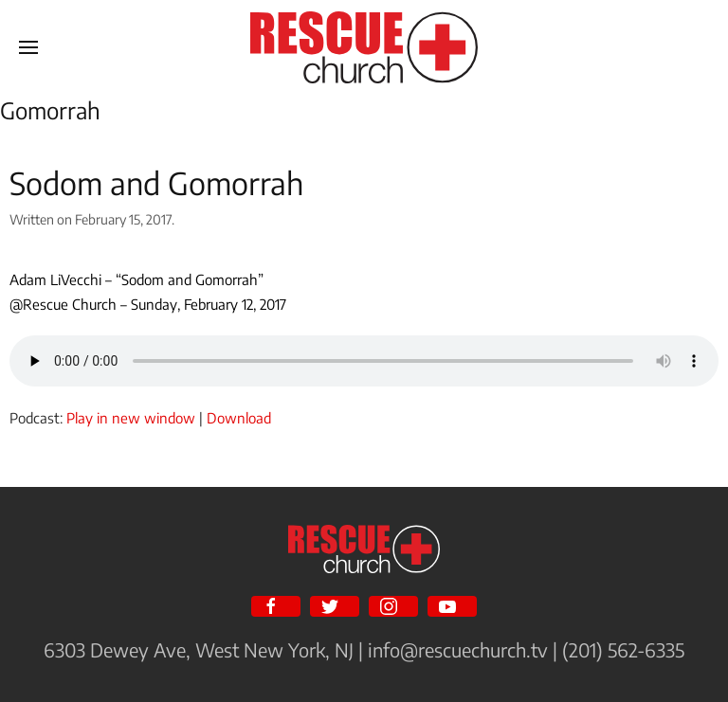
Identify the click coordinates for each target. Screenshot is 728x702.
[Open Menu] (28, 47)
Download (239, 418)
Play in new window (131, 418)
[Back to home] (364, 47)
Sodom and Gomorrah (156, 183)
